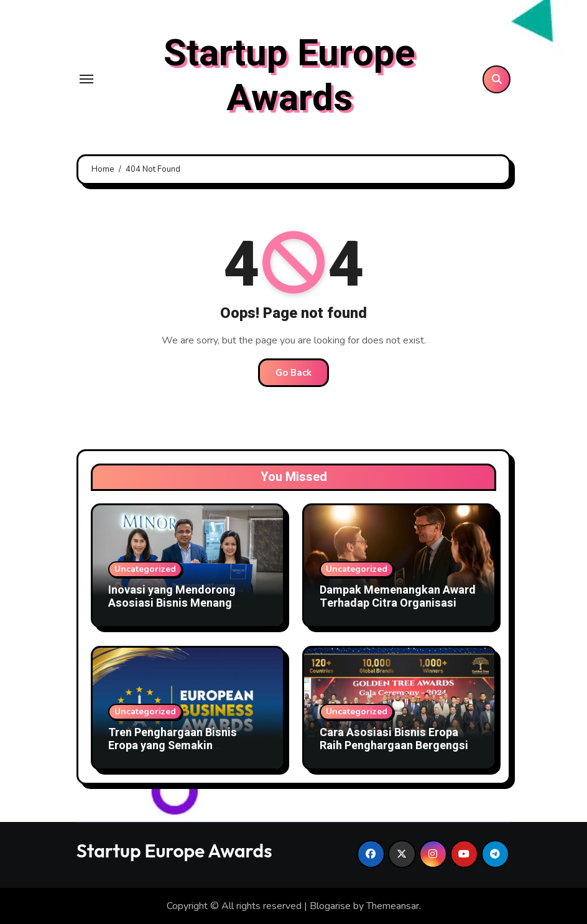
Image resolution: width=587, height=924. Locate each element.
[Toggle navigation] (86, 79)
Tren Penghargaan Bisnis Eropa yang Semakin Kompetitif (173, 746)
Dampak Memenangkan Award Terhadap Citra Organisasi (398, 597)
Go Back (293, 373)
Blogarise (330, 906)
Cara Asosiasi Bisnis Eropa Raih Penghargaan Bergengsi (394, 740)
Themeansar (393, 906)
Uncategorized (145, 569)
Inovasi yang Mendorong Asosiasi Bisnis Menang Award (172, 604)
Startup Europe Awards (289, 76)
